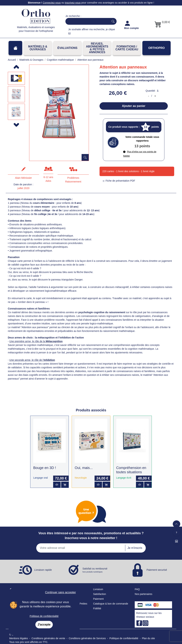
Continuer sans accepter (61, 592)
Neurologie (81, 478)
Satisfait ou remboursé (95, 570)
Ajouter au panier (134, 106)
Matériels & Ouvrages (38, 48)
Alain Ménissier (24, 178)
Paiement (98, 599)
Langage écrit (124, 478)
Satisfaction (100, 594)
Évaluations (67, 48)
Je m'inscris (135, 548)
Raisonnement (73, 182)
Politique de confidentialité (44, 616)
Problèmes (73, 178)
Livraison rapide (43, 570)
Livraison (98, 589)
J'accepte (44, 625)
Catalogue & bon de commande (111, 604)
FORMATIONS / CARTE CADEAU (127, 48)
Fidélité (97, 608)
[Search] (87, 21)
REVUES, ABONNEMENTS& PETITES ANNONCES (97, 48)
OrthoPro (156, 48)
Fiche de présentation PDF (119, 181)
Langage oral (41, 478)
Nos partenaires (144, 594)
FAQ (137, 589)
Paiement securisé (157, 570)
